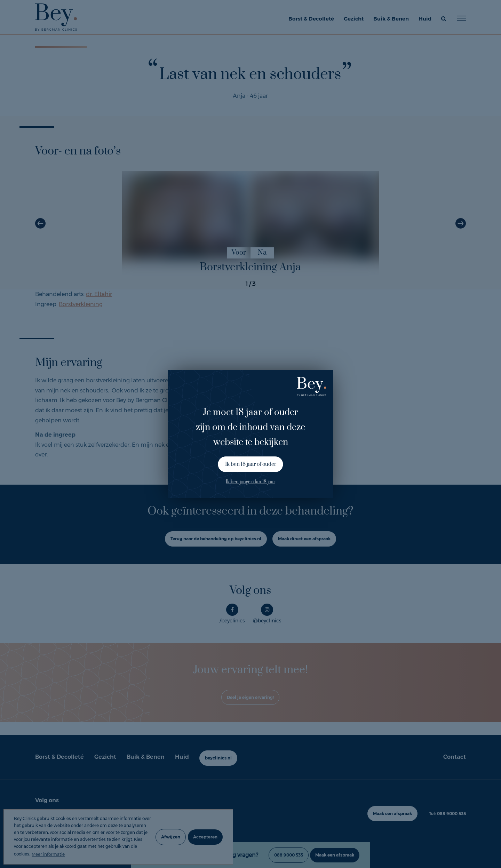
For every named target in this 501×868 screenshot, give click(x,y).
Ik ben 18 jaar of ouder (251, 464)
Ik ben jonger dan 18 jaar (250, 482)
